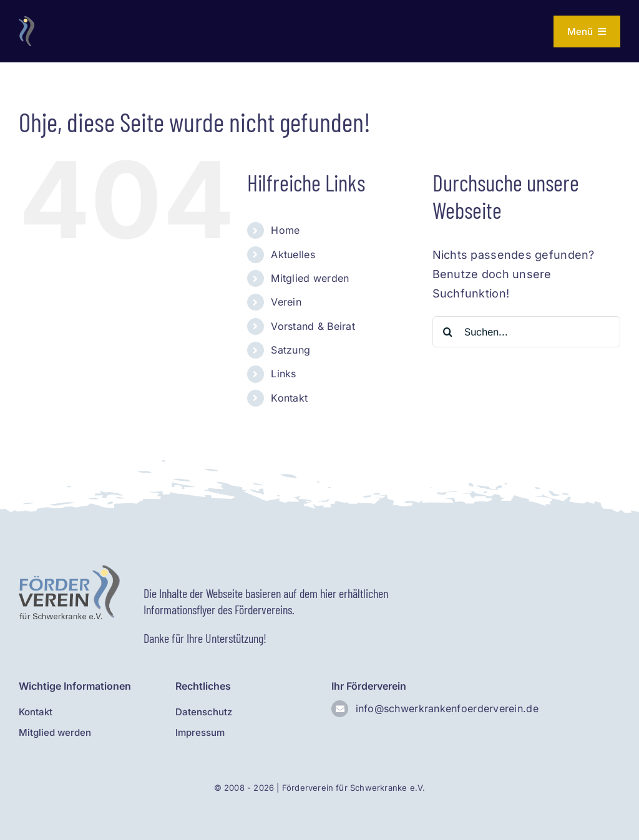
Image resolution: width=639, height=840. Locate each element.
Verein (286, 302)
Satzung (290, 350)
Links (283, 374)
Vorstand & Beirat (313, 326)
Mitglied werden (310, 278)
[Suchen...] (526, 332)
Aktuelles (293, 254)
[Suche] (448, 332)
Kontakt (289, 398)
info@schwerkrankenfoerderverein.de (447, 708)
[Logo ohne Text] (27, 22)
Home (285, 230)
